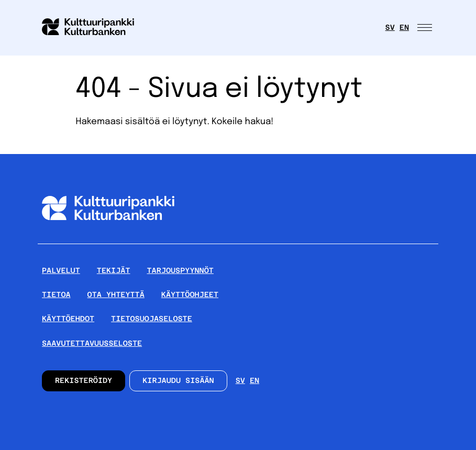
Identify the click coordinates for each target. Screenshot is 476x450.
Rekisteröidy (84, 381)
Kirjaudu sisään (178, 381)
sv (390, 28)
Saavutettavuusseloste (92, 344)
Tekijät (114, 271)
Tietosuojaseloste (152, 319)
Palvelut (61, 271)
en (404, 28)
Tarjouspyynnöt (180, 271)
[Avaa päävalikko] (426, 28)
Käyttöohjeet (190, 295)
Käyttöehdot (68, 319)
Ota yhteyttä (116, 295)
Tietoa (56, 295)
